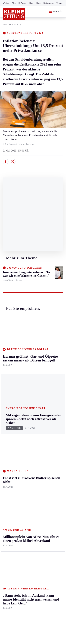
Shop (38, 3)
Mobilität (48, 350)
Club (31, 3)
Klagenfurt (29, 344)
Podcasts (48, 462)
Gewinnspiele (51, 444)
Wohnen (48, 371)
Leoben (7, 361)
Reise (46, 364)
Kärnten (28, 337)
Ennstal (7, 344)
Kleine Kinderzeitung (51, 436)
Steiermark (10, 337)
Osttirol (27, 371)
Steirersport (9, 423)
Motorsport (9, 450)
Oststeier (8, 382)
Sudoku (27, 450)
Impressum (10, 542)
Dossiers (48, 475)
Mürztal (7, 375)
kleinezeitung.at (22, 574)
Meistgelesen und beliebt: (18, 489)
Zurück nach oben (33, 327)
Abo (14, 3)
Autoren (27, 430)
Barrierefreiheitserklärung (19, 552)
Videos (47, 469)
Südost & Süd (11, 395)
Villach (27, 384)
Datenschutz (36, 542)
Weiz (6, 402)
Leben (47, 337)
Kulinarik (48, 377)
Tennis (7, 444)
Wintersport (10, 457)
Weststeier (9, 409)
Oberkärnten (30, 364)
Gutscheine (49, 3)
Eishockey (9, 464)
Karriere (48, 384)
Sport (6, 417)
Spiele (26, 444)
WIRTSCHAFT (12, 25)
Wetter (6, 3)
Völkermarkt (30, 391)
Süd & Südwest (12, 388)
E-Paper (22, 3)
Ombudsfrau (50, 357)
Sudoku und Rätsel (50, 453)
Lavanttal (28, 357)
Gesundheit (50, 344)
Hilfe (26, 423)
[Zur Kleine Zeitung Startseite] (14, 14)
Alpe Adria (49, 427)
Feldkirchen (30, 350)
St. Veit (27, 377)
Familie (47, 391)
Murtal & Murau (12, 368)
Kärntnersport (11, 430)
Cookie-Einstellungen (16, 561)
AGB (22, 542)
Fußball (7, 437)
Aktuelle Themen (48, 419)
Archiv (27, 437)
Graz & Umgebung (9, 352)
